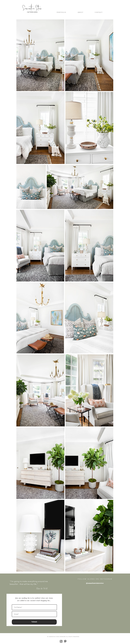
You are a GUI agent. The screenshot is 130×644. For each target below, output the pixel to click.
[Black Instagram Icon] (61, 641)
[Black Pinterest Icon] (65, 641)
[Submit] (34, 622)
